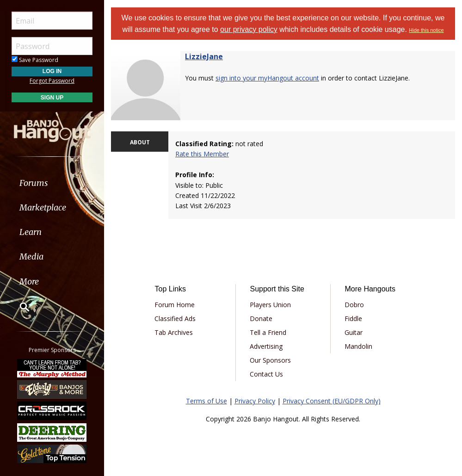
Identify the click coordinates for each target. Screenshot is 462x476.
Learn (31, 232)
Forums (34, 183)
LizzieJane (204, 56)
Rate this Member (202, 154)
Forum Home (175, 305)
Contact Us (266, 374)
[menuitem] (52, 183)
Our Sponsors (270, 360)
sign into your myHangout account (267, 78)
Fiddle (353, 318)
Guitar (354, 332)
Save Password (35, 60)
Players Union (270, 305)
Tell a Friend (268, 332)
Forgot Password (52, 81)
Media (31, 257)
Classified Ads (175, 318)
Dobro (354, 305)
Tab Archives (174, 332)
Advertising (266, 346)
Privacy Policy (255, 401)
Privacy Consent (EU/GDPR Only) (332, 401)
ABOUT (140, 142)
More (29, 281)
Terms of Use (206, 401)
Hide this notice (426, 30)
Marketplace (43, 207)
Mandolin (358, 346)
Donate (261, 318)
